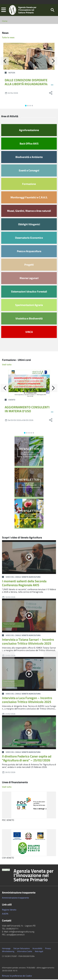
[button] (4, 10)
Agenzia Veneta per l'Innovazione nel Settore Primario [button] (33, 876)
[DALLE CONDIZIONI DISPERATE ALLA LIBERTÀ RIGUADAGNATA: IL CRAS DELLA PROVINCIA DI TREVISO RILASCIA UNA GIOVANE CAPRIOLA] (29, 57)
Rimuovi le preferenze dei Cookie (17, 976)
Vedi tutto (7, 365)
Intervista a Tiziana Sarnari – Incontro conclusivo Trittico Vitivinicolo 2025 (28, 642)
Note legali (39, 952)
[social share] (51, 94)
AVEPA (5, 914)
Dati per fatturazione (22, 949)
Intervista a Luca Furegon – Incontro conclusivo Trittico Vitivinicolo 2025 (27, 700)
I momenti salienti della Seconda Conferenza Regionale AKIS (24, 584)
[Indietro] (5, 62)
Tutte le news (8, 38)
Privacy (48, 949)
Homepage (6, 949)
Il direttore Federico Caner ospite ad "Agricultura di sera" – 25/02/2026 (27, 759)
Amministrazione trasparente (15, 898)
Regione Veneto (9, 910)
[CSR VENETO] (29, 843)
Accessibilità (37, 949)
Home (5, 22)
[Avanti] (53, 62)
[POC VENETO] (29, 806)
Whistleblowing (8, 952)
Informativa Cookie (25, 952)
